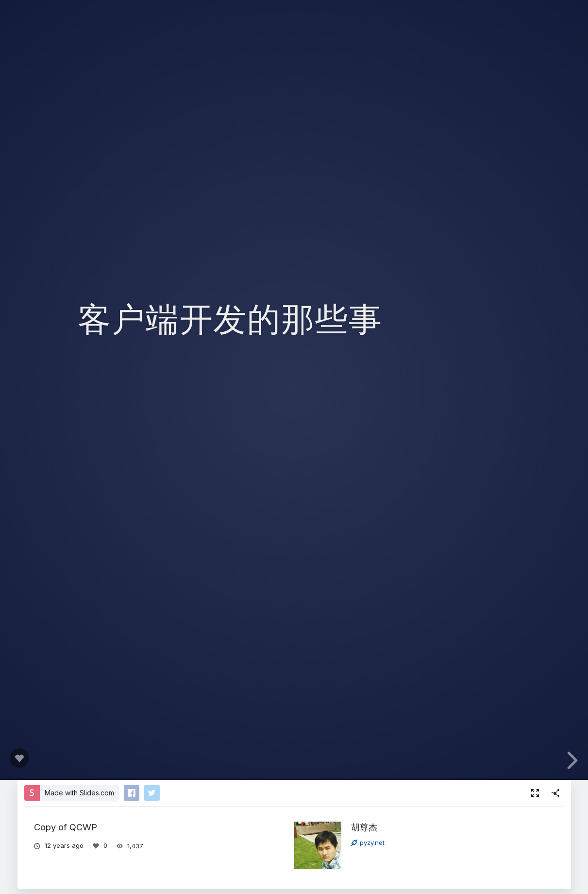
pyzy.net (368, 842)
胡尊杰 (364, 827)
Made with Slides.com (79, 793)
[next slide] (575, 760)
